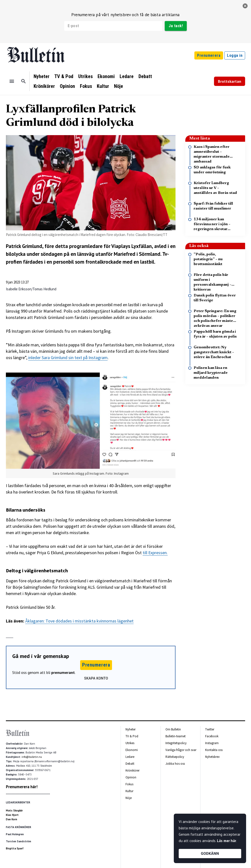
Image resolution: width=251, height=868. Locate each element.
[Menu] (12, 81)
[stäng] (245, 6)
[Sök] (24, 81)
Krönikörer (44, 86)
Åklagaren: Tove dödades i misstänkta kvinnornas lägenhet (79, 621)
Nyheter (42, 76)
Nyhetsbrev (212, 757)
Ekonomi (106, 76)
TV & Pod (64, 76)
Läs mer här (226, 841)
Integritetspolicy (176, 743)
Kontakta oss (214, 750)
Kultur (103, 86)
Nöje (119, 86)
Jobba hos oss (175, 764)
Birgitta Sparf (15, 848)
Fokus (86, 86)
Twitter (210, 729)
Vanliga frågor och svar (181, 750)
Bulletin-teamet (176, 736)
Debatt (145, 76)
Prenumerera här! (22, 787)
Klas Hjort (12, 815)
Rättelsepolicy (175, 757)
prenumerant (63, 672)
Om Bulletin (173, 729)
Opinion (67, 86)
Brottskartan (230, 81)
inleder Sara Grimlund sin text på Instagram (68, 358)
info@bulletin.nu (32, 757)
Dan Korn (12, 819)
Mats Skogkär (14, 810)
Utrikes (85, 76)
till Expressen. (155, 553)
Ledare (127, 76)
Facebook (212, 736)
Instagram (212, 743)
